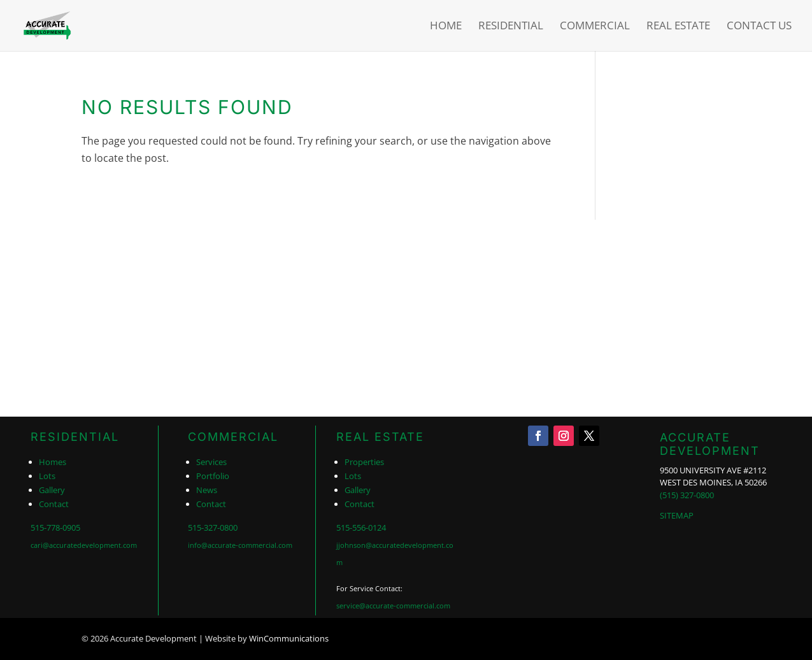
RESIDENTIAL (75, 437)
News (207, 490)
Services (211, 462)
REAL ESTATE (380, 437)
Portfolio (213, 476)
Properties (364, 462)
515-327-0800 (213, 527)
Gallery (52, 490)
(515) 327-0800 (687, 495)
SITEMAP (677, 515)
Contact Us (759, 27)
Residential (511, 27)
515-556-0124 (361, 527)
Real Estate (678, 27)
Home (446, 27)
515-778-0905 (55, 527)
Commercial (595, 27)
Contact (54, 504)
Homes (53, 462)
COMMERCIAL (233, 437)
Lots (47, 476)
